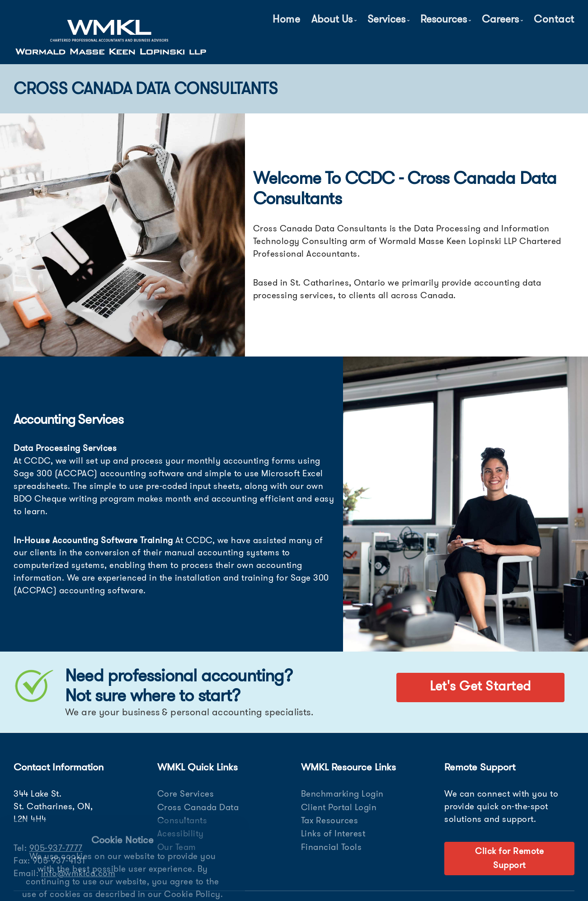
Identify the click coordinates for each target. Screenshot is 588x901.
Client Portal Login (339, 807)
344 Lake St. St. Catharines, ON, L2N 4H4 (53, 806)
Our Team (177, 847)
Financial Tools (332, 847)
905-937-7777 (56, 848)
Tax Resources (330, 820)
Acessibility (181, 833)
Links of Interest (333, 833)
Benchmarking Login (342, 794)
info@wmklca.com (78, 873)
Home (286, 19)
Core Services (186, 794)
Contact (554, 19)
